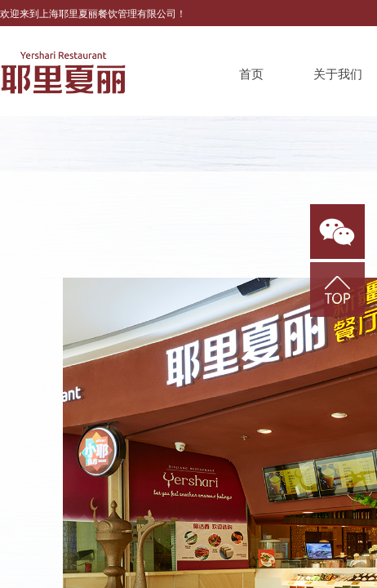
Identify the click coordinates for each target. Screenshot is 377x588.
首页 (251, 74)
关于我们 (338, 74)
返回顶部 (337, 290)
